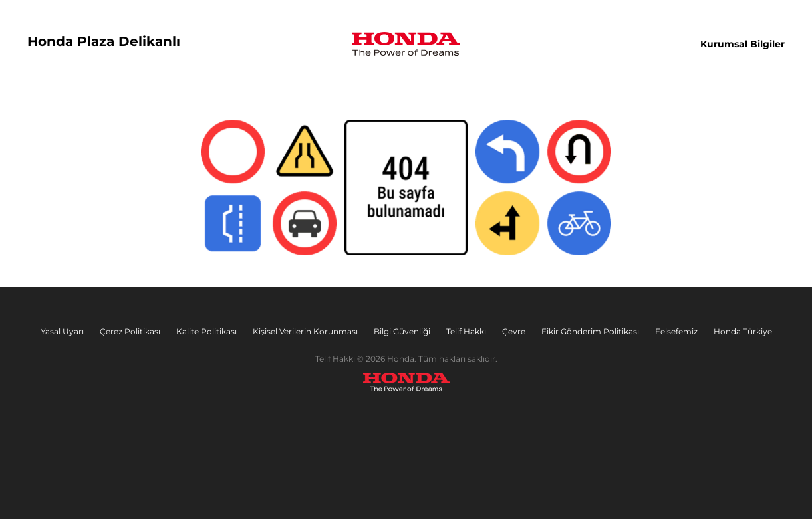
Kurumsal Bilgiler (743, 44)
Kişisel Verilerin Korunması (305, 331)
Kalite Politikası (206, 331)
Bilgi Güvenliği (402, 331)
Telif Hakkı (466, 331)
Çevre (514, 331)
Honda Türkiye (743, 331)
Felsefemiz (676, 331)
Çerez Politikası (130, 331)
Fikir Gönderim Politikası (590, 331)
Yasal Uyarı (62, 331)
